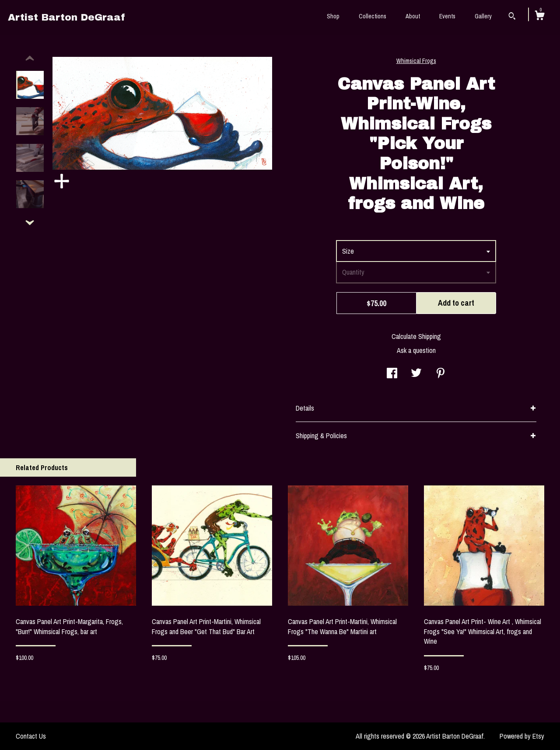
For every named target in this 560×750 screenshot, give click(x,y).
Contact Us (31, 736)
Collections (373, 16)
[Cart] (539, 17)
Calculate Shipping (416, 336)
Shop (333, 16)
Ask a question (416, 350)
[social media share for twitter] (416, 374)
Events (447, 16)
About (413, 16)
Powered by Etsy (522, 736)
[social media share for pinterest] (441, 374)
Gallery (483, 16)
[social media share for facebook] (392, 374)
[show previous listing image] (30, 59)
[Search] (512, 17)
